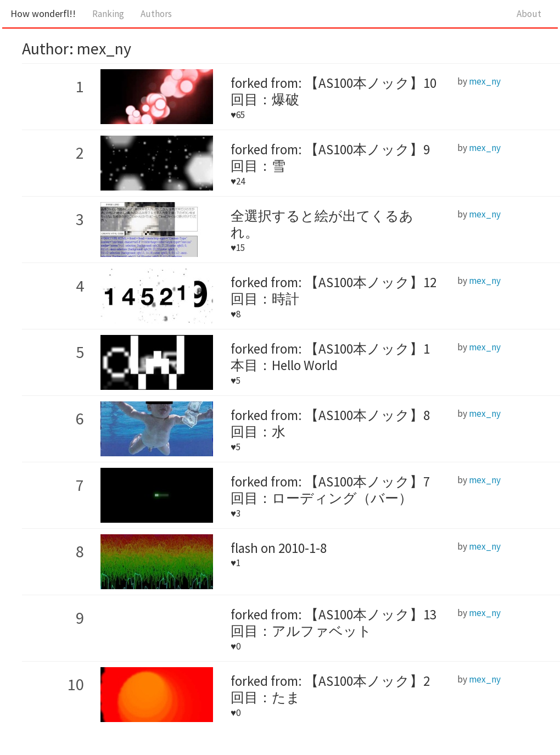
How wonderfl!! (43, 13)
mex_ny (485, 81)
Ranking (108, 14)
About (529, 14)
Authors (156, 14)
